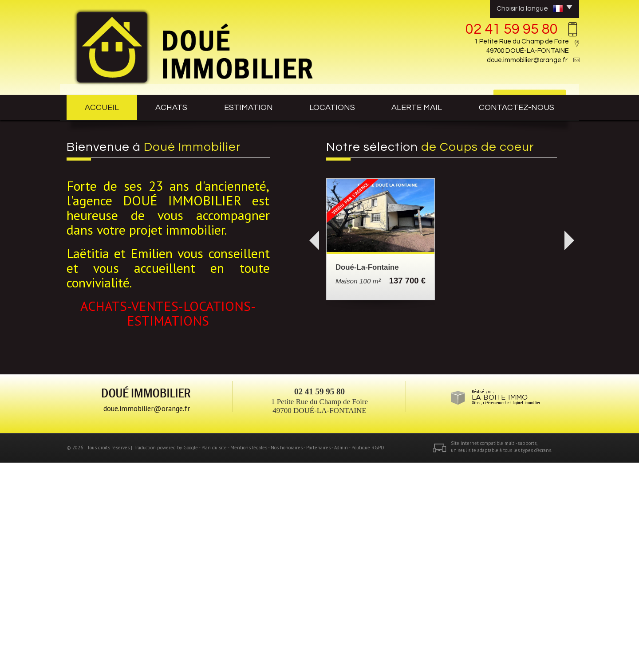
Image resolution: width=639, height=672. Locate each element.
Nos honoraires (287, 657)
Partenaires (318, 657)
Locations (332, 108)
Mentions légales (249, 657)
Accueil (102, 108)
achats (171, 108)
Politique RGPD (368, 657)
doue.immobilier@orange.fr (527, 60)
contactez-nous (517, 108)
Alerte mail (417, 108)
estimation (248, 108)
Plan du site (214, 657)
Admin (341, 657)
